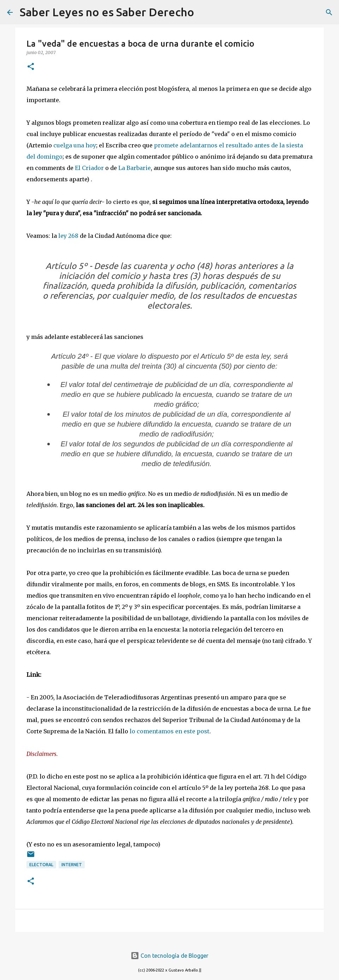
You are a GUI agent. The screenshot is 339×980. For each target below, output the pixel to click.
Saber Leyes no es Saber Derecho (107, 12)
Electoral (41, 865)
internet (72, 865)
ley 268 (68, 236)
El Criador (89, 168)
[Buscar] (204, 12)
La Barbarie (135, 168)
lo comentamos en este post (169, 731)
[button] (31, 67)
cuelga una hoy (75, 145)
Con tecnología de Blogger (169, 956)
